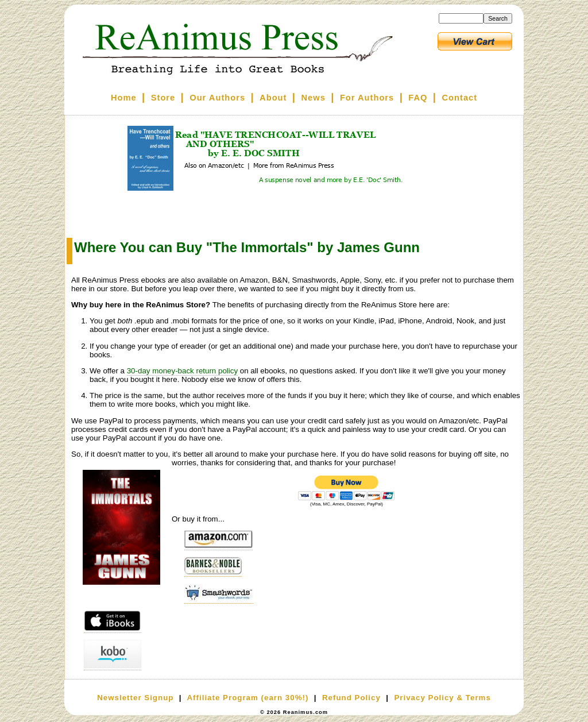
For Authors (367, 98)
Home (124, 98)
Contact (460, 98)
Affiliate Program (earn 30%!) (247, 698)
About (273, 98)
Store (163, 98)
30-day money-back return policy (182, 371)
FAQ (418, 98)
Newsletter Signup (135, 698)
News (314, 98)
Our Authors (217, 98)
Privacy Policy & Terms (442, 698)
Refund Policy (351, 698)
